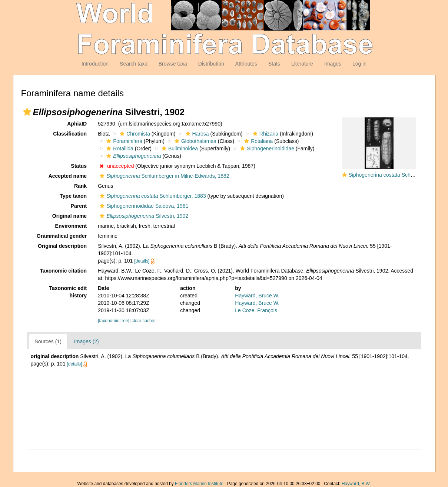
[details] (142, 261)
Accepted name (68, 176)
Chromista (134, 134)
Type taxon (73, 196)
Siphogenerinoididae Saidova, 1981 (143, 206)
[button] (27, 112)
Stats (274, 64)
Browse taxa (173, 64)
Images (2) (87, 341)
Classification (70, 134)
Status (79, 166)
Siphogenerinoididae (266, 149)
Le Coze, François (256, 310)
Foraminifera (123, 141)
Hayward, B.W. (356, 484)
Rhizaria (265, 134)
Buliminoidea (179, 149)
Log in (359, 64)
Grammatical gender (62, 236)
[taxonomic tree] (114, 321)
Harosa (196, 134)
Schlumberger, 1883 (152, 196)
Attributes (246, 64)
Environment (71, 226)
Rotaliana (258, 141)
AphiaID (77, 124)
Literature (302, 64)
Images (333, 64)
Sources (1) (48, 341)
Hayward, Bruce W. (257, 296)
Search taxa (134, 64)
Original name (69, 216)
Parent (79, 206)
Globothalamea (195, 141)
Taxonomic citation (64, 271)
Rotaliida (119, 149)
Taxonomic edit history (68, 292)
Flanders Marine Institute (199, 484)
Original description (62, 246)
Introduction (95, 64)
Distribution (211, 64)
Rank (80, 186)
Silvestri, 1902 (143, 216)
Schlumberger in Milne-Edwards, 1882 (164, 176)
